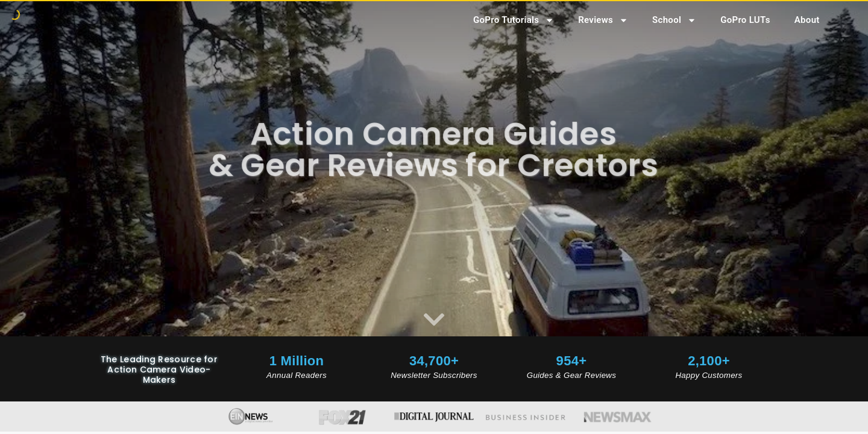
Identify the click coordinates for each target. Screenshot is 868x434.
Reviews (603, 20)
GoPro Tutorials (514, 20)
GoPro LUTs (745, 20)
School (674, 20)
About (807, 20)
